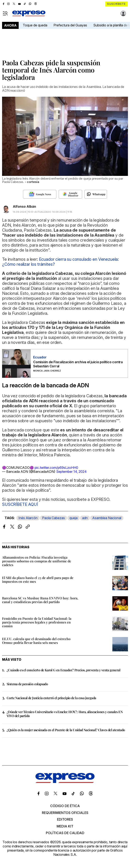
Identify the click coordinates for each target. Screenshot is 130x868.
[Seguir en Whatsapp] (96, 194)
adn (85, 518)
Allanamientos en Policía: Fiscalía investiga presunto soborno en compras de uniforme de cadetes (37, 561)
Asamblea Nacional (107, 518)
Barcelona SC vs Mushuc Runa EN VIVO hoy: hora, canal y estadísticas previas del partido (40, 600)
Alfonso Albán (24, 206)
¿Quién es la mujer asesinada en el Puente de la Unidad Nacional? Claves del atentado (66, 730)
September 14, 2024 (71, 472)
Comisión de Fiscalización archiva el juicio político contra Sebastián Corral (78, 364)
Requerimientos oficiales (65, 813)
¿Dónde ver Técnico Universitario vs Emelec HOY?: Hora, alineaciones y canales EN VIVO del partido (65, 714)
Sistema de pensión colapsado (27, 684)
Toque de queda (35, 25)
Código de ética (65, 806)
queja (74, 518)
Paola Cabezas (53, 518)
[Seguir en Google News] (40, 194)
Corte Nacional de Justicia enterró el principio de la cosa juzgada (51, 698)
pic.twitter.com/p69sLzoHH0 (56, 468)
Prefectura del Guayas (70, 25)
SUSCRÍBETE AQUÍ (20, 504)
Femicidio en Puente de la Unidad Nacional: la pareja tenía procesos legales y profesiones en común (37, 622)
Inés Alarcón (28, 518)
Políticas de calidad (65, 833)
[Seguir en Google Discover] (70, 194)
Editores (65, 819)
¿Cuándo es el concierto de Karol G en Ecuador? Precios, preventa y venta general (63, 670)
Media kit (65, 826)
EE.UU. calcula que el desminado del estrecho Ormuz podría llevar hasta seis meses (36, 641)
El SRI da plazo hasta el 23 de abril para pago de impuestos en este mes (38, 580)
